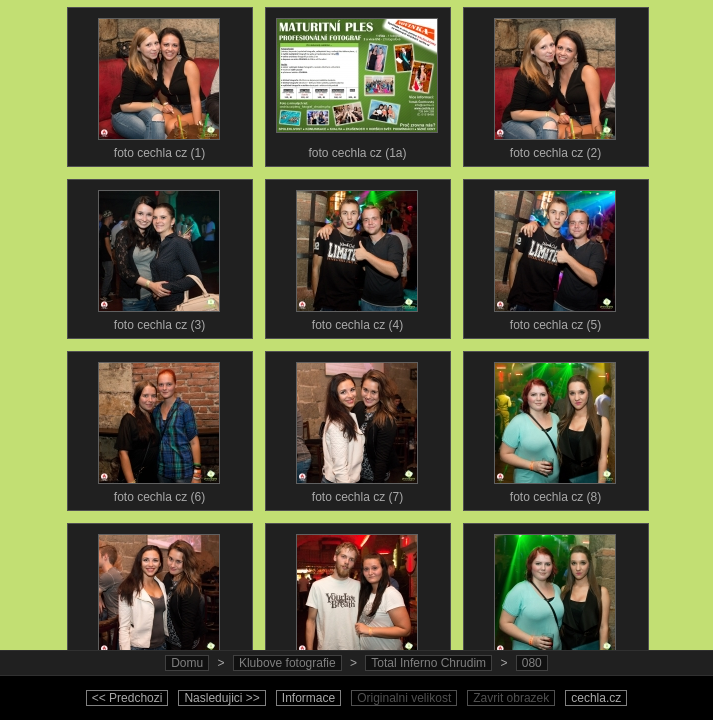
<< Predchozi (127, 698)
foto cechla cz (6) (159, 428)
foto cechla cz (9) (159, 600)
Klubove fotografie (287, 663)
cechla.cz (596, 698)
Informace (308, 698)
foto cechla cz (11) (555, 600)
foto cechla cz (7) (357, 428)
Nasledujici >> (221, 698)
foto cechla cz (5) (555, 256)
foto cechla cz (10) (357, 600)
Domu (187, 663)
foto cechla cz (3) (159, 256)
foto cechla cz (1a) (357, 84)
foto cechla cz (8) (555, 428)
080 (532, 663)
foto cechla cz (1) (159, 84)
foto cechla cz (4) (357, 256)
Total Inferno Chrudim (428, 663)
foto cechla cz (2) (555, 84)
